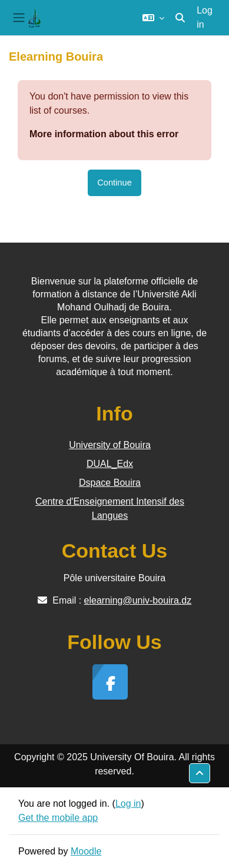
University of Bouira (110, 445)
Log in (205, 17)
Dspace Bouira (110, 483)
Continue (115, 183)
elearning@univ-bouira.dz (138, 600)
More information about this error (104, 134)
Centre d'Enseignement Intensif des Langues (110, 508)
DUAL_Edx (110, 464)
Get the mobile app (58, 818)
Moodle (86, 851)
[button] (153, 18)
